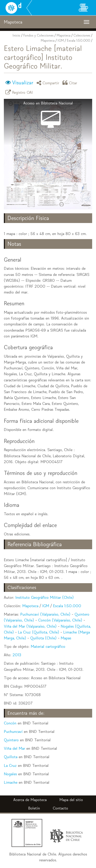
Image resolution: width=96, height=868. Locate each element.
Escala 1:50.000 (78, 40)
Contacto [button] (60, 808)
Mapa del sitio (71, 800)
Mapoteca (63, 35)
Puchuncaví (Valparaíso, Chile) (45, 614)
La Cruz (10, 765)
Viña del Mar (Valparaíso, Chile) (30, 626)
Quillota (11, 757)
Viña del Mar (14, 748)
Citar (71, 83)
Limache (11, 782)
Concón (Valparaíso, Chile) (60, 620)
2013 (17, 655)
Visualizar (23, 83)
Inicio (16, 35)
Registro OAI (20, 92)
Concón (10, 723)
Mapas (66, 638)
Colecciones (82, 35)
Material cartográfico (48, 646)
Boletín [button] (34, 808)
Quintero (11, 740)
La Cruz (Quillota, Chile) (39, 632)
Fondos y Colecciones (38, 35)
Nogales (10, 774)
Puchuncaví (13, 731)
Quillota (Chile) (43, 638)
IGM (61, 40)
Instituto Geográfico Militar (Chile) (45, 597)
